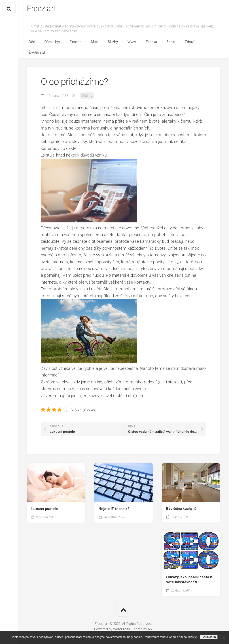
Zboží (178, 44)
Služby (132, 44)
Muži (117, 44)
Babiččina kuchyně (181, 501)
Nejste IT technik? (114, 501)
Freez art (42, 9)
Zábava (162, 44)
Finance (102, 44)
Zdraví (192, 44)
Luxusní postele (45, 501)
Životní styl (211, 44)
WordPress (122, 621)
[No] (223, 638)
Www (147, 44)
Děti (66, 44)
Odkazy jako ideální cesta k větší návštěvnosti (189, 572)
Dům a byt (83, 44)
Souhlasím (209, 637)
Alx (150, 621)
